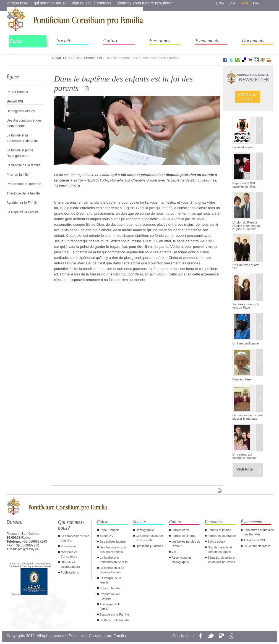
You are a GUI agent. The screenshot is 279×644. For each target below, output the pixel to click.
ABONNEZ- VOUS (247, 97)
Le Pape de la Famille (23, 212)
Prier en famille (18, 175)
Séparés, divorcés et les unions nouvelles (221, 560)
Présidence (68, 546)
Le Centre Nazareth (257, 546)
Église (16, 41)
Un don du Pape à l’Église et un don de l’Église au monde (246, 226)
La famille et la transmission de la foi (114, 560)
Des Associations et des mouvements (113, 550)
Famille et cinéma (184, 536)
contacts (104, 3)
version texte (18, 3)
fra (245, 3)
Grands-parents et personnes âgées (220, 550)
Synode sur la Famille (23, 203)
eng (220, 3)
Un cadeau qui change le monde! (245, 456)
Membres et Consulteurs (69, 554)
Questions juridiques (150, 546)
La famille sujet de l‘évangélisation (112, 570)
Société (64, 41)
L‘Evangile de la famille (24, 165)
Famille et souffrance (222, 536)
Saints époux (217, 542)
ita (256, 3)
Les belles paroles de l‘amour (186, 544)
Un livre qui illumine (246, 343)
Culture (111, 41)
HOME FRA (61, 58)
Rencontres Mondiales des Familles (259, 532)
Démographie (145, 530)
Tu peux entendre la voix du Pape (246, 306)
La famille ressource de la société (149, 538)
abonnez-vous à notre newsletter (145, 3)
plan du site (82, 3)
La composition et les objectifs (75, 538)
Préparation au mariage (24, 184)
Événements (207, 41)
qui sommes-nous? (50, 3)
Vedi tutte (245, 469)
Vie (174, 552)
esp (233, 3)
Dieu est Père (242, 379)
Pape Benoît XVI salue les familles (244, 185)
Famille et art (181, 530)
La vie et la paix (243, 147)
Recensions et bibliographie (181, 560)
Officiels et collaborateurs (70, 564)
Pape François (17, 92)
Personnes (160, 41)
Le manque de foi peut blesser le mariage (248, 417)
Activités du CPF (255, 540)
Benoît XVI (94, 58)
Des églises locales (21, 111)
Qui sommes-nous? (71, 525)
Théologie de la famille (23, 193)
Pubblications (70, 572)
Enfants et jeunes (219, 530)
